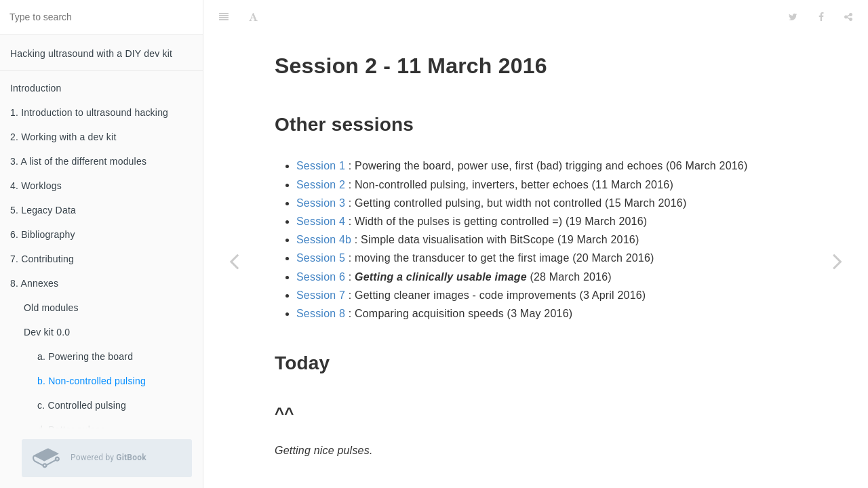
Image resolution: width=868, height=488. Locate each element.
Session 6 (321, 243)
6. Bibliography (43, 235)
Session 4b (324, 206)
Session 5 (321, 224)
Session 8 (321, 280)
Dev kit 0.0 (47, 332)
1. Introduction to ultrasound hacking (89, 113)
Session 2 (321, 151)
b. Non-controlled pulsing (92, 381)
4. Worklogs (36, 186)
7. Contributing (42, 259)
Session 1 (321, 132)
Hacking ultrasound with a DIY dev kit (91, 54)
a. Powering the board (85, 357)
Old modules (51, 308)
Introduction (36, 88)
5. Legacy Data (43, 210)
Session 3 (321, 169)
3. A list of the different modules (78, 161)
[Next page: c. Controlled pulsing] (837, 261)
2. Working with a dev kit (63, 137)
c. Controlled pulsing (82, 405)
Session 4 (321, 187)
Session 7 (321, 261)
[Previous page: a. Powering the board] (234, 261)
